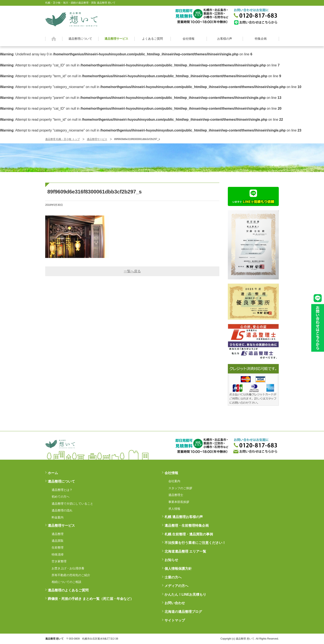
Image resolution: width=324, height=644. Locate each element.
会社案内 (174, 481)
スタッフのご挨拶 (180, 488)
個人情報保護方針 (178, 569)
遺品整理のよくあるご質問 (68, 590)
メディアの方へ (176, 586)
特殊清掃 (58, 554)
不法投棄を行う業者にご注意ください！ (195, 543)
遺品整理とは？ (62, 490)
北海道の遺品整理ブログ (183, 612)
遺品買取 (58, 541)
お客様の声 (225, 39)
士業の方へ (173, 577)
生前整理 (58, 547)
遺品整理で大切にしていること (72, 504)
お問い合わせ (175, 603)
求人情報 (174, 509)
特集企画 (261, 39)
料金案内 (58, 517)
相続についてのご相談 (66, 582)
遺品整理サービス (116, 39)
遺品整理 (58, 534)
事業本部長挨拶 (179, 502)
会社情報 (189, 39)
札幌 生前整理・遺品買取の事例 (189, 534)
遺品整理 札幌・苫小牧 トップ (63, 139)
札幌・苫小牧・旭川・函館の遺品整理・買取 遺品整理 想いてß (71, 19)
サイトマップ (175, 620)
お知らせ (171, 560)
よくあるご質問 (152, 39)
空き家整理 (59, 561)
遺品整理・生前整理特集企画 (187, 526)
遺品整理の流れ (62, 510)
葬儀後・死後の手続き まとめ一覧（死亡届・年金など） (91, 599)
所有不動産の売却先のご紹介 (71, 575)
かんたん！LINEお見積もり (185, 594)
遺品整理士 (176, 495)
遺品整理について (80, 39)
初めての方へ (61, 497)
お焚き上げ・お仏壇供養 (68, 568)
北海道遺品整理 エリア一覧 (185, 551)
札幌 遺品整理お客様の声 (184, 517)
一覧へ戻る (132, 271)
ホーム (54, 39)
